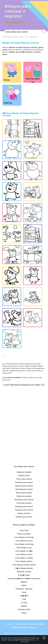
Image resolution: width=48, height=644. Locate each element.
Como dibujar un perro (24, 554)
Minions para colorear (24, 493)
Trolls (24, 599)
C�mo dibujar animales (24, 568)
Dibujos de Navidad (24, 472)
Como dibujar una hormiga (24, 537)
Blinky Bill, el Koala (24, 572)
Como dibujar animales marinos (24, 565)
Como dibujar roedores (24, 561)
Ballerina (24, 582)
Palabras (15, 627)
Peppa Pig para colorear (24, 486)
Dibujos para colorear (10, 37)
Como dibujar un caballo (24, 558)
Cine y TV (24, 37)
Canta (24, 592)
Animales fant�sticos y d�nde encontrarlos (24, 579)
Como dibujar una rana (24, 541)
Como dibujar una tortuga (24, 544)
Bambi (24, 585)
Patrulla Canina (24, 476)
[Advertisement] (24, 425)
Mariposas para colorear (24, 506)
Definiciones (32, 627)
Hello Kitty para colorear (24, 489)
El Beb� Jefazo (24, 575)
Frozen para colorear (24, 479)
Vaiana (24, 613)
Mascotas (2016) (24, 609)
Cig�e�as (24, 596)
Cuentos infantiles (21, 624)
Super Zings (24, 530)
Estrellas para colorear (24, 517)
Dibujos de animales (24, 496)
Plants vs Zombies (24, 534)
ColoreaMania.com (14, 22)
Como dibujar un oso (24, 548)
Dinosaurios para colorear (24, 500)
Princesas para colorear (24, 482)
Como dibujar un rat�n (24, 551)
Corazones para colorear (24, 510)
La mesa (24, 603)
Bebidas (24, 606)
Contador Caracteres (37, 624)
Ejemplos (23, 627)
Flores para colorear (24, 503)
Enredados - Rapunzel (24, 589)
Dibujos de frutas (24, 513)
